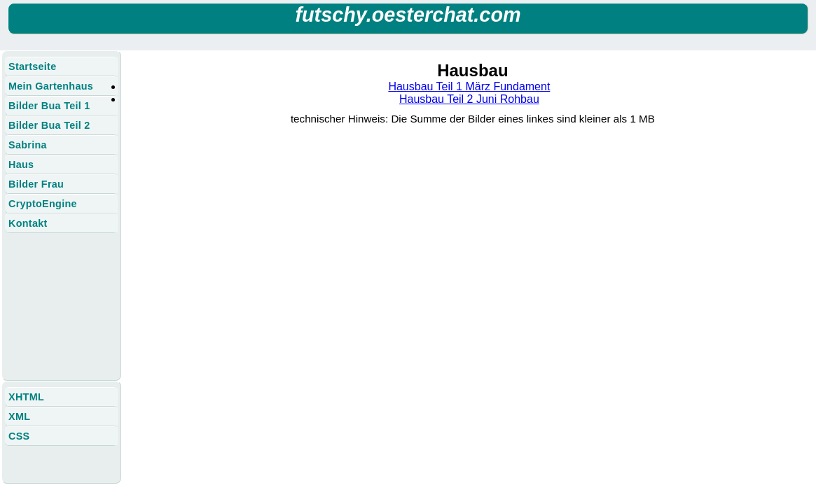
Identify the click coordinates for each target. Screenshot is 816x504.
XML (19, 416)
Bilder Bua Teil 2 (49, 125)
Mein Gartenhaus (51, 86)
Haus (21, 164)
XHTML (26, 397)
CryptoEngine (43, 204)
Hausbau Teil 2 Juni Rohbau (469, 99)
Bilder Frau (36, 184)
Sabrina (28, 145)
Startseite (32, 66)
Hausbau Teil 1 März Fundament (469, 86)
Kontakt (28, 223)
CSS (19, 436)
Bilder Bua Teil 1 (49, 106)
